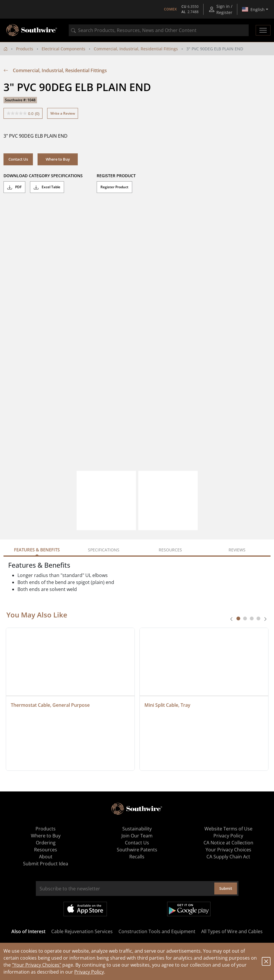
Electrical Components (63, 49)
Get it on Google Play (189, 909)
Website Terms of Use (228, 829)
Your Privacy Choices (228, 850)
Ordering (46, 843)
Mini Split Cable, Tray (167, 705)
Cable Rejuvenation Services (82, 931)
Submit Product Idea (46, 864)
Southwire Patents (137, 850)
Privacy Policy (89, 972)
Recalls (137, 857)
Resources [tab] (170, 550)
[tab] (238, 618)
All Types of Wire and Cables (232, 931)
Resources (46, 850)
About (46, 857)
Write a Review (63, 113)
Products (25, 49)
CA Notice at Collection (228, 843)
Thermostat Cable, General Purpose (50, 705)
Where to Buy (58, 159)
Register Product (114, 187)
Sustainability (137, 829)
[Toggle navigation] (263, 30)
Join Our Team (137, 836)
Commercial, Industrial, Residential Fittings (136, 49)
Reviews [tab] (237, 550)
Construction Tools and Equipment (157, 931)
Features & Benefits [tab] (37, 550)
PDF (14, 187)
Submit (226, 888)
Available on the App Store (85, 909)
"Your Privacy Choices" (37, 965)
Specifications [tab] (104, 550)
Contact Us (18, 159)
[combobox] (159, 30)
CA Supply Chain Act (228, 857)
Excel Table (47, 187)
